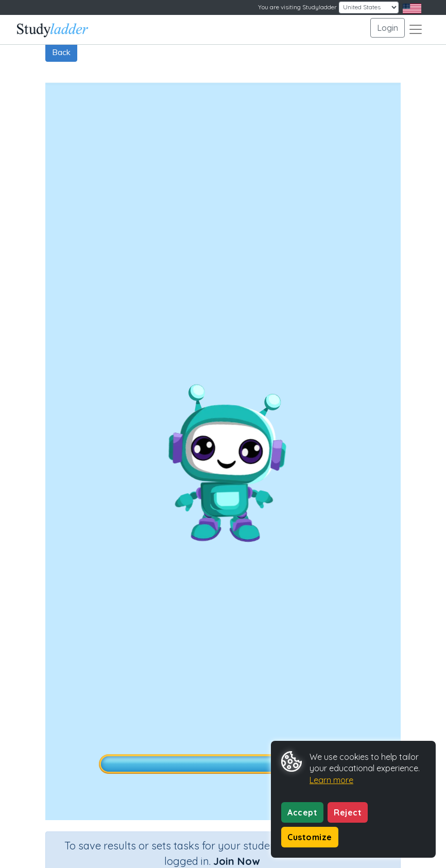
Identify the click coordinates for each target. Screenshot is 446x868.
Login (388, 28)
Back (61, 52)
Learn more (331, 780)
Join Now (236, 861)
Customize (310, 837)
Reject (348, 812)
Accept (302, 812)
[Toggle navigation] (416, 29)
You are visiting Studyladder (297, 7)
